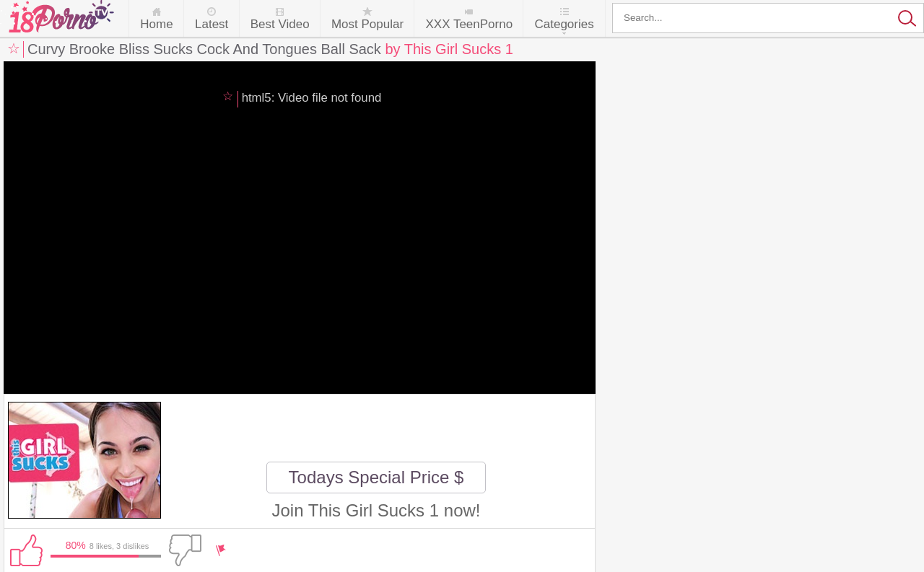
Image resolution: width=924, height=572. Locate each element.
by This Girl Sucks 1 (449, 49)
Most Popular (367, 24)
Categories (564, 24)
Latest (212, 24)
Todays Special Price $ (376, 477)
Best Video (280, 24)
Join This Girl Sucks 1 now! (376, 510)
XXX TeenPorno (469, 24)
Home (156, 24)
